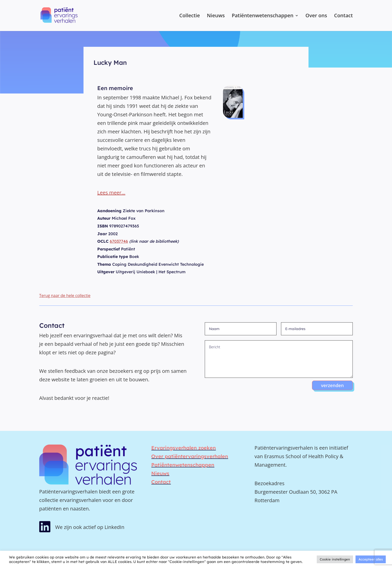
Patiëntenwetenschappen (263, 16)
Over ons (316, 16)
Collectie (190, 16)
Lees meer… (111, 193)
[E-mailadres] (317, 329)
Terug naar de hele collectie (65, 296)
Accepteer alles (371, 559)
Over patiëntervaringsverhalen (190, 456)
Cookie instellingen (335, 559)
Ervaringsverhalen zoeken (183, 448)
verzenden (332, 385)
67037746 (119, 241)
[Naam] (241, 329)
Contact (343, 16)
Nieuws (216, 16)
